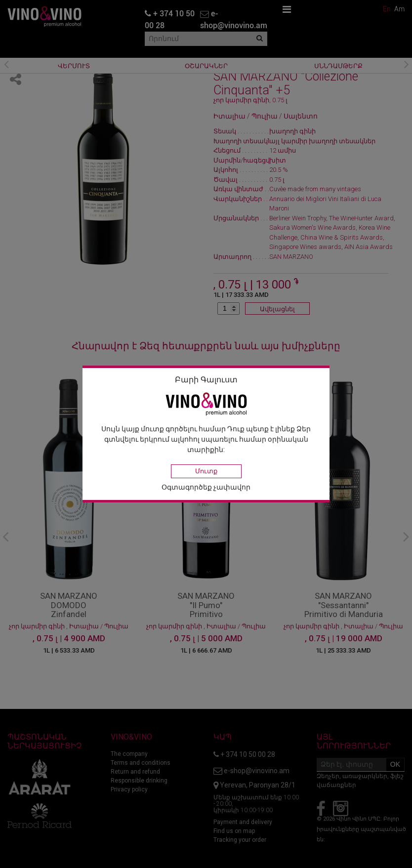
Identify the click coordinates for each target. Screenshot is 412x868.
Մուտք (206, 471)
